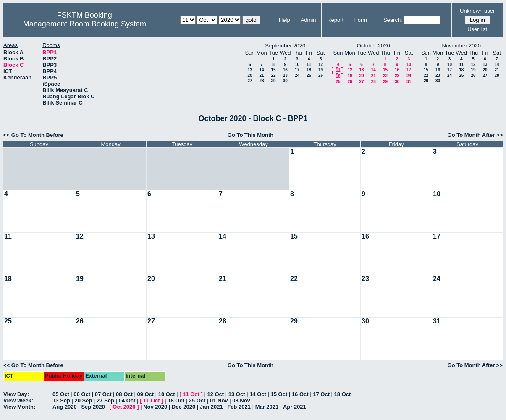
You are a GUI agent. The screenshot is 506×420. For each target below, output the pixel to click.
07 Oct (103, 394)
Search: (393, 20)
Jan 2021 (211, 407)
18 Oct (343, 394)
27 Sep (105, 400)
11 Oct (191, 394)
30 (285, 81)
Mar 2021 (267, 407)
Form (361, 20)
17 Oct (321, 394)
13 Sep (61, 400)
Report (335, 20)
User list (477, 29)
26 (321, 75)
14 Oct (258, 394)
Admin (308, 20)
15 (273, 70)
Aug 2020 (65, 407)
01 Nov (219, 400)
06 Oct (82, 394)
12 (321, 64)
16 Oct (300, 394)
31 (409, 82)
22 (273, 75)
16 (285, 70)
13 (250, 70)
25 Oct (197, 400)
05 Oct (61, 394)
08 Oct (124, 394)
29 (273, 81)
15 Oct (279, 394)
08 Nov (241, 400)
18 (309, 70)
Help (284, 20)
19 (321, 70)
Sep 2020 (93, 407)
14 (261, 70)
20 (250, 75)
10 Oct (167, 394)
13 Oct (237, 394)
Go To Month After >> (475, 135)
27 (250, 81)
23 (285, 75)
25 (309, 75)
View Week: (18, 400)
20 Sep (84, 400)
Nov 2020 (155, 407)
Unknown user (477, 11)
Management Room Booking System (85, 24)
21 (261, 75)
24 (297, 75)
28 (261, 81)
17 (297, 70)
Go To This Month (251, 135)
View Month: (19, 407)
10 (297, 64)
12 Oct (215, 394)
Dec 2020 (184, 407)
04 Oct (127, 400)
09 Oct (145, 394)
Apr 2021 (295, 407)
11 (309, 64)
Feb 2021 (239, 407)
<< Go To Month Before (33, 135)
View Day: (16, 394)
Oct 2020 (124, 407)
